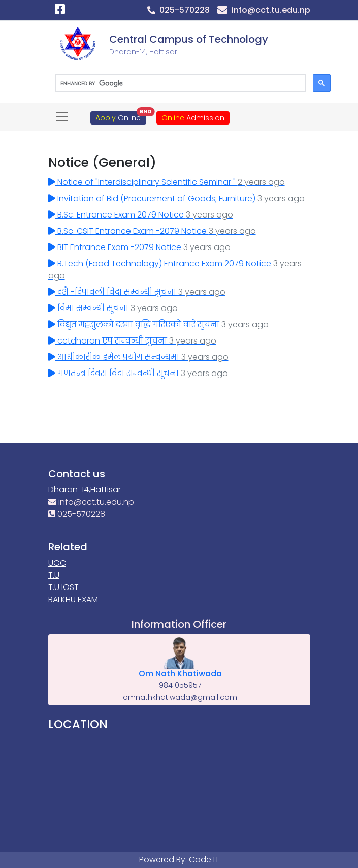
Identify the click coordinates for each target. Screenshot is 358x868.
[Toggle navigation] (62, 117)
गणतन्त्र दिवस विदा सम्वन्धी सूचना (138, 373)
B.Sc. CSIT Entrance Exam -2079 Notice (152, 231)
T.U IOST (63, 587)
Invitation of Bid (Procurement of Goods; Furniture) (176, 198)
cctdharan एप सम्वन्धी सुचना (132, 341)
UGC (57, 563)
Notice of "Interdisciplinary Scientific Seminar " (167, 182)
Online (121, 117)
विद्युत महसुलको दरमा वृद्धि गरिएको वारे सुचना (158, 324)
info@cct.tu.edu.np (91, 502)
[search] (180, 83)
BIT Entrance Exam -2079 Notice (139, 247)
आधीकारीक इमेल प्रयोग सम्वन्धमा (138, 357)
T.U (54, 575)
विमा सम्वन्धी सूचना (113, 308)
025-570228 (77, 514)
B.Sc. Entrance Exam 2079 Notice (141, 215)
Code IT (204, 860)
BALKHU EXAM (73, 599)
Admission (193, 118)
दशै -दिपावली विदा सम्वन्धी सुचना (137, 292)
